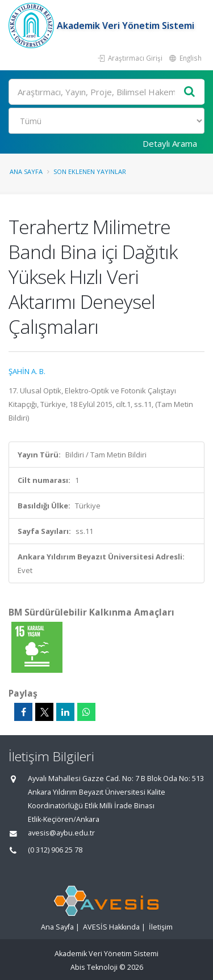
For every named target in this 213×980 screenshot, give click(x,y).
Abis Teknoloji (94, 967)
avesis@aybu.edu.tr (61, 833)
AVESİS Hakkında (111, 927)
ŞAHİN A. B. (27, 371)
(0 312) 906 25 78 (55, 850)
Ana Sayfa (26, 171)
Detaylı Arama (170, 143)
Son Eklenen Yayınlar (90, 171)
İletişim (161, 927)
